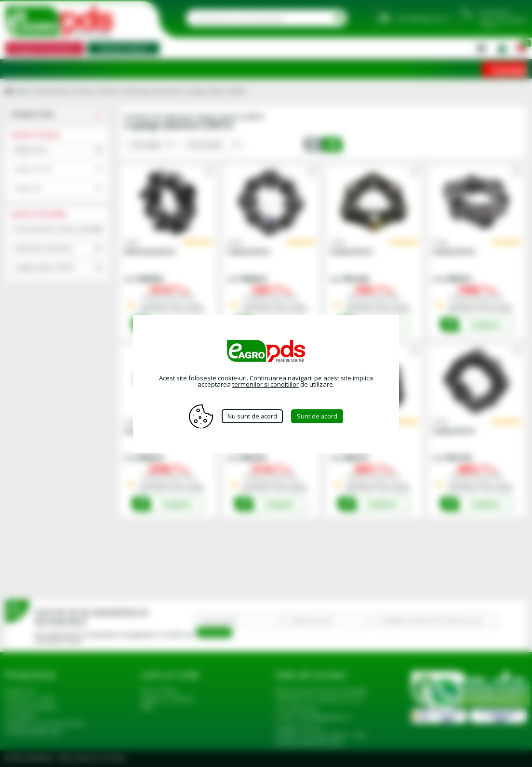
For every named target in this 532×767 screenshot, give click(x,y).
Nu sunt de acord (252, 416)
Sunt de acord (319, 416)
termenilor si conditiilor (266, 384)
